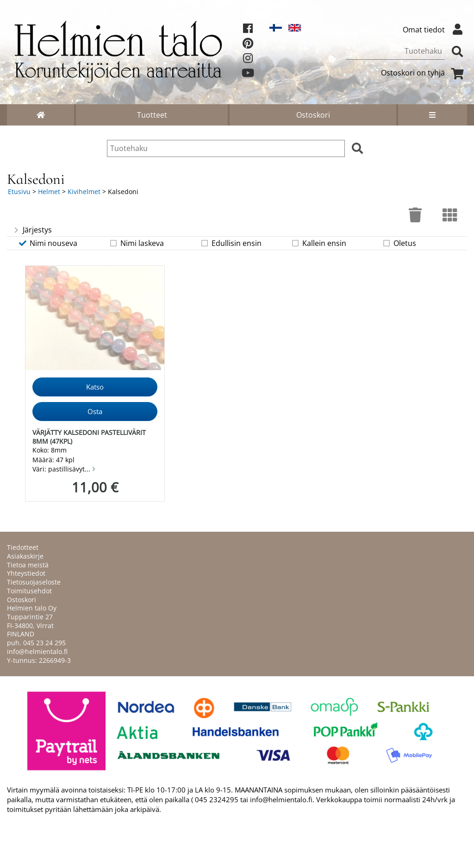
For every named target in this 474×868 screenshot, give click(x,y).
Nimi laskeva (136, 243)
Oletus (399, 243)
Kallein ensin (318, 243)
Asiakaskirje (25, 556)
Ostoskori (313, 115)
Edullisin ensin (231, 243)
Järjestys (32, 230)
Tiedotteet (23, 547)
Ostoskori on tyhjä (424, 73)
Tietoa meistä (28, 565)
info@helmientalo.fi (37, 651)
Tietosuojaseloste (34, 582)
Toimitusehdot (29, 591)
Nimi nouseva (48, 243)
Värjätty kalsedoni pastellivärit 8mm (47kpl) (89, 437)
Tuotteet (152, 115)
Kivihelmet (84, 192)
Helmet (49, 192)
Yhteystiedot (26, 573)
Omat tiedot (435, 30)
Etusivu (19, 192)
